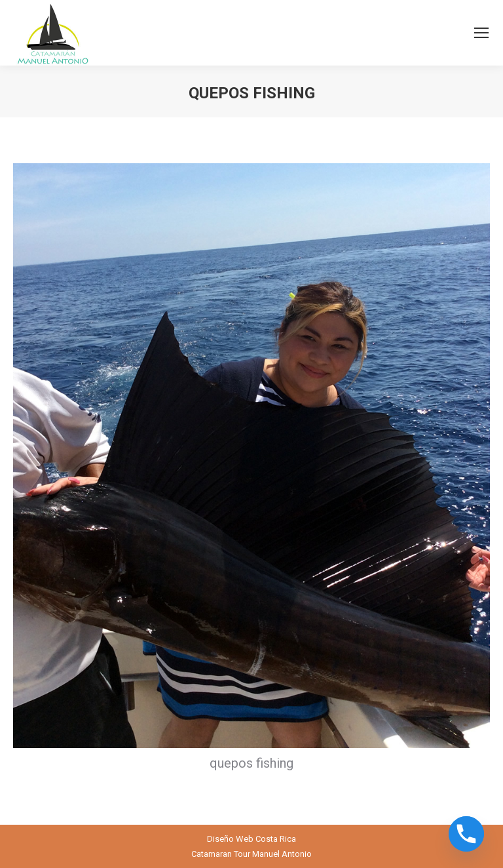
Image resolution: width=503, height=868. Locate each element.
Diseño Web (230, 839)
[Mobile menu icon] (481, 33)
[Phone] (466, 834)
